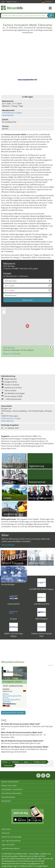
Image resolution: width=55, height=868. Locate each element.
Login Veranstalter (8, 845)
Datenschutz (6, 829)
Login (3, 2)
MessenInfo (12, 8)
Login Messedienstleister (11, 848)
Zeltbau (6, 694)
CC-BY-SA (52, 345)
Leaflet (30, 345)
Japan (26, 762)
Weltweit (16, 762)
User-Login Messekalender (11, 841)
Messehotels (6, 801)
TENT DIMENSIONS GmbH (13, 687)
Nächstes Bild (26, 673)
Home (5, 762)
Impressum (6, 833)
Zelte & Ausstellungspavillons (12, 699)
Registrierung (12, 2)
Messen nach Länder (9, 786)
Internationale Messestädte (12, 793)
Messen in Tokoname (12, 354)
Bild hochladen (8, 545)
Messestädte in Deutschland (12, 789)
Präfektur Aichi (39, 762)
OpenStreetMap (41, 345)
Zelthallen (7, 701)
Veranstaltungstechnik (12, 696)
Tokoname (8, 765)
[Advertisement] (28, 50)
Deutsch (49, 2)
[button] (27, 326)
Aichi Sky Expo (9, 348)
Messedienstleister (8, 797)
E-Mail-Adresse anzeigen (12, 113)
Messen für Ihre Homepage (12, 837)
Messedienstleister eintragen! (13, 713)
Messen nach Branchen (10, 782)
